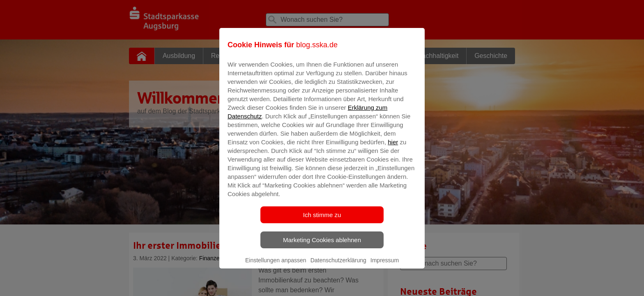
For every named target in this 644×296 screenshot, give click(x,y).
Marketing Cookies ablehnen (322, 246)
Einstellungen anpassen (276, 266)
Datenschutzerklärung (338, 266)
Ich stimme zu (322, 221)
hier (393, 148)
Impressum (385, 266)
